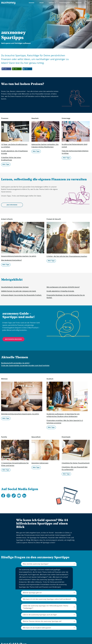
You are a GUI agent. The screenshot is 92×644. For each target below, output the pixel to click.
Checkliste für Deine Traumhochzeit (76, 463)
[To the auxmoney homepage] (8, 3)
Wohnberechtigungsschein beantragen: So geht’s (20, 414)
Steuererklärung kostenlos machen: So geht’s (19, 256)
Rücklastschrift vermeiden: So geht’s (15, 363)
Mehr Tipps (6, 164)
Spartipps (51, 3)
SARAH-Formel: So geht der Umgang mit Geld (19, 291)
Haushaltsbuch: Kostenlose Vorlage (15, 287)
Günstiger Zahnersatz (40, 463)
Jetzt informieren (12, 205)
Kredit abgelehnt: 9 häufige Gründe (60, 291)
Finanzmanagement (65, 3)
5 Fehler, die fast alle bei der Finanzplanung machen (67, 256)
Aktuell (41, 3)
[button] (6, 69)
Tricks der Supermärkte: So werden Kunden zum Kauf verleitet (25, 365)
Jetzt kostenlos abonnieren (13, 339)
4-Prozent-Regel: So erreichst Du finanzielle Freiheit (21, 295)
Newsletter (79, 3)
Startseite (32, 3)
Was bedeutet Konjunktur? (11, 260)
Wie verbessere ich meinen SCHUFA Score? (63, 287)
